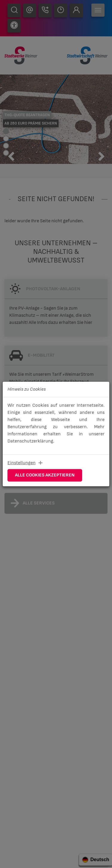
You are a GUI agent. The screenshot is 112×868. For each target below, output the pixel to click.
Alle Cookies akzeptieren (45, 475)
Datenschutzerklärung (30, 441)
